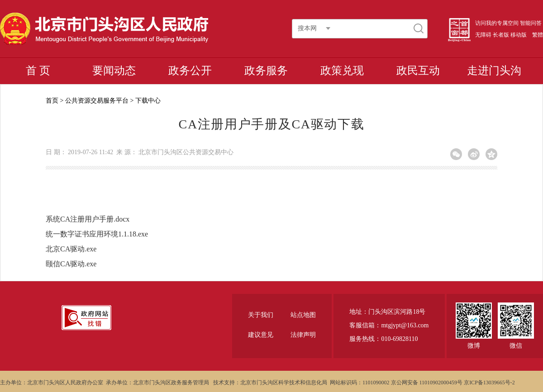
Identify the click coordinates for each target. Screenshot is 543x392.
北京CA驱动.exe (71, 249)
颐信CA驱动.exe (71, 264)
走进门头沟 (494, 71)
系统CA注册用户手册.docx (88, 219)
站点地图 (303, 315)
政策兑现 (342, 71)
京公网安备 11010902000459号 (427, 383)
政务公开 (190, 71)
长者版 (501, 35)
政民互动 (418, 71)
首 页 (38, 71)
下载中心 (148, 101)
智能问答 (531, 23)
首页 (52, 101)
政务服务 (266, 71)
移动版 (519, 35)
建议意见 (261, 335)
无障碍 (483, 35)
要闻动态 (114, 71)
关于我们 (261, 315)
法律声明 (303, 335)
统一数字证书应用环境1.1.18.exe (97, 234)
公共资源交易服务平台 (97, 101)
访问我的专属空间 (497, 23)
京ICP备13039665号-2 (489, 383)
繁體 (538, 35)
